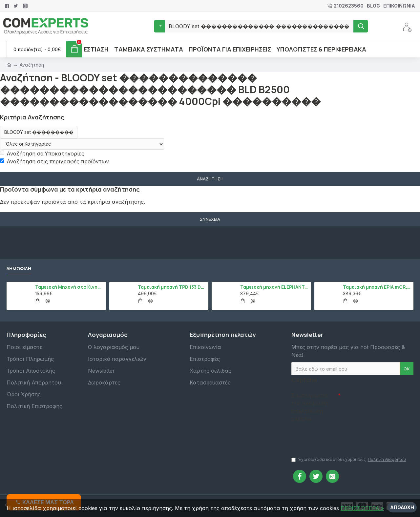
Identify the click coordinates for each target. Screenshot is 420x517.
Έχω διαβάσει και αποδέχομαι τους (349, 460)
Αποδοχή (402, 507)
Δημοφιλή (19, 269)
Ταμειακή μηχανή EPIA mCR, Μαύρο (377, 287)
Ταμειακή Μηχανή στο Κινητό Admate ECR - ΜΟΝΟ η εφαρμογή (69, 287)
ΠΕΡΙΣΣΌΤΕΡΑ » (362, 508)
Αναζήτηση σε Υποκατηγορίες (42, 154)
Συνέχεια (210, 219)
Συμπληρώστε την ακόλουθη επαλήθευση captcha (310, 407)
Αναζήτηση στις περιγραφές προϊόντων (54, 161)
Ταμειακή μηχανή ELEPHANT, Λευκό (274, 287)
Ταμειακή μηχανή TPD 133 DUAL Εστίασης (172, 287)
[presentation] (337, 436)
